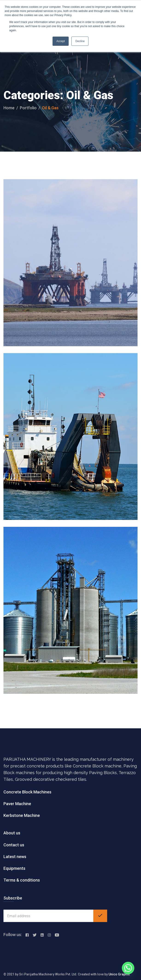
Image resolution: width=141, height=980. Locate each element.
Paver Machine (17, 804)
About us (12, 833)
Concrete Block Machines (27, 792)
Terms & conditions (22, 880)
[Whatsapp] (128, 968)
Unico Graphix (119, 974)
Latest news (15, 857)
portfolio (28, 108)
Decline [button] (80, 41)
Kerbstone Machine (22, 815)
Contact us (14, 845)
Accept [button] (61, 41)
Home (9, 108)
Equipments (14, 868)
